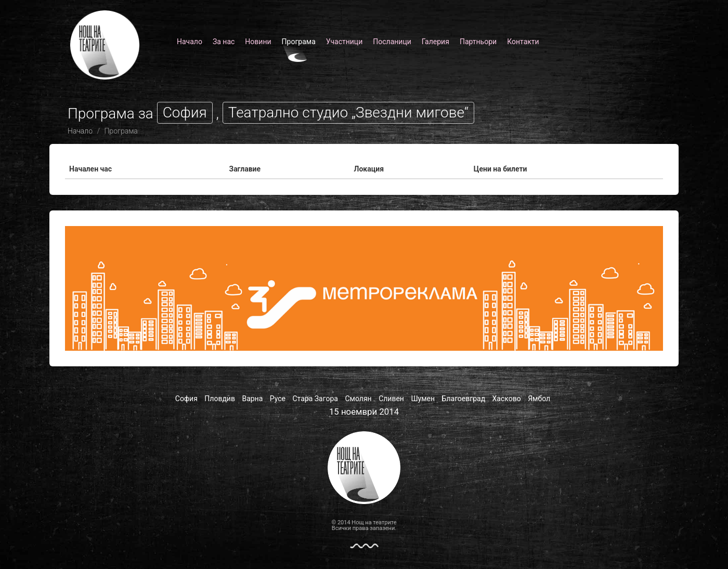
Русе (278, 399)
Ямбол (539, 399)
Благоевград (464, 399)
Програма (299, 42)
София (186, 399)
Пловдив (220, 399)
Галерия (435, 42)
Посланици (392, 42)
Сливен (391, 399)
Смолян (358, 399)
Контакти (523, 42)
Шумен (423, 399)
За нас (224, 42)
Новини (258, 42)
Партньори (478, 42)
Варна (252, 399)
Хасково (507, 399)
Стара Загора (315, 399)
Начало (190, 42)
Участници (344, 42)
